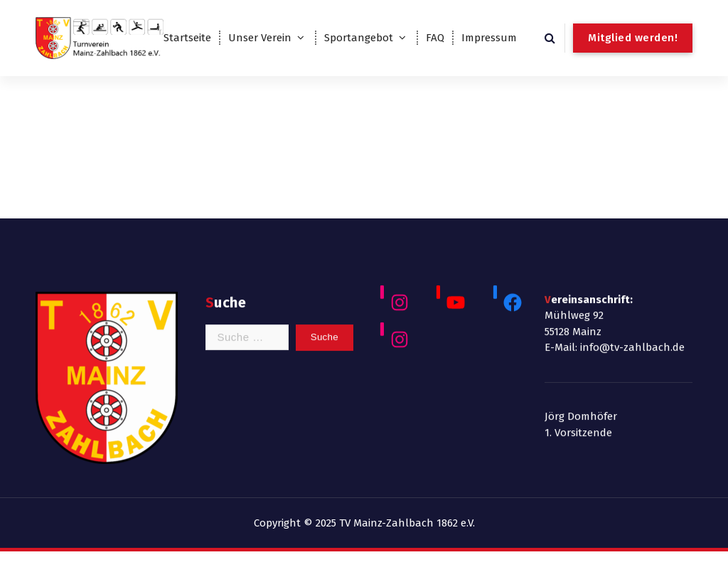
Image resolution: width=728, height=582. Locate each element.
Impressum (489, 38)
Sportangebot (359, 38)
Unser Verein (260, 38)
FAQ (435, 38)
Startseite (187, 38)
